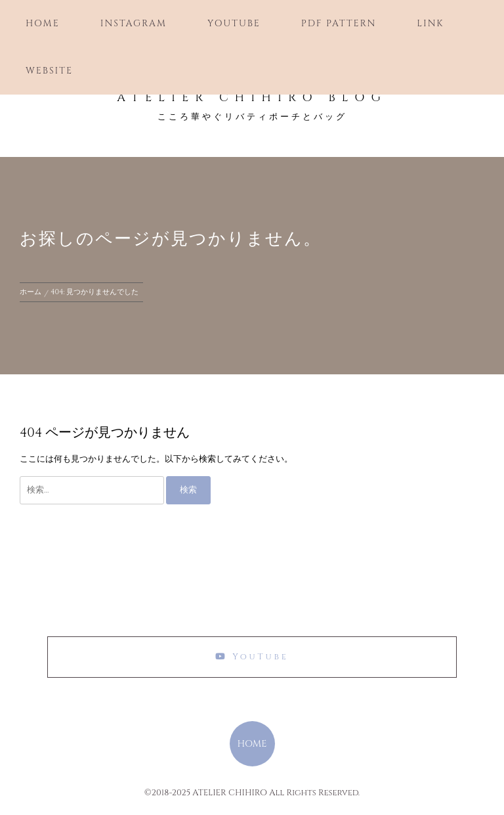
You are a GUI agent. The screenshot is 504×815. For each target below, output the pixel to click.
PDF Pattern (339, 23)
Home (43, 23)
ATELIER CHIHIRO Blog (252, 98)
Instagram (134, 23)
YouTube (234, 23)
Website (49, 71)
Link (430, 23)
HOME (252, 744)
